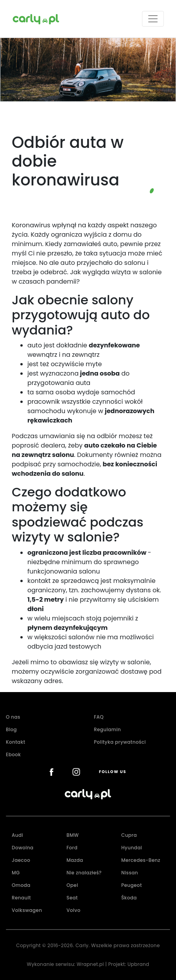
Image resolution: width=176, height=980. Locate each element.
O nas (13, 717)
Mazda (75, 860)
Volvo (74, 910)
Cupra (129, 835)
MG (16, 873)
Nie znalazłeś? (84, 873)
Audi (17, 835)
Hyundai (132, 848)
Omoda (21, 885)
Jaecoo (21, 860)
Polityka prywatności (120, 742)
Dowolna (23, 848)
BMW (73, 835)
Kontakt (16, 742)
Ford (72, 848)
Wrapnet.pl (90, 964)
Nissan (130, 873)
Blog (11, 729)
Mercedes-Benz (141, 860)
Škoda (129, 898)
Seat (72, 898)
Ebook (13, 754)
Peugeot (132, 885)
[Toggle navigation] (153, 19)
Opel (72, 885)
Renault (21, 898)
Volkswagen (27, 910)
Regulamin (107, 729)
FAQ (99, 717)
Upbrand (138, 964)
